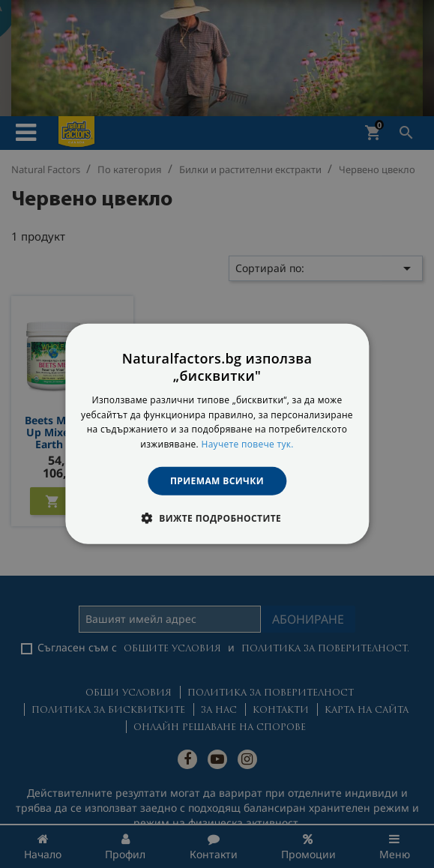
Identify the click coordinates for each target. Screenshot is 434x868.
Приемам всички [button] (217, 481)
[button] (217, 518)
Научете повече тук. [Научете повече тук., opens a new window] (247, 444)
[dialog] (217, 434)
